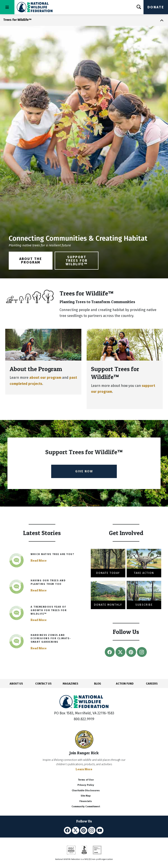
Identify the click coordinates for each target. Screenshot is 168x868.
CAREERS (152, 684)
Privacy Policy (86, 785)
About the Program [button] (31, 261)
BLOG (98, 684)
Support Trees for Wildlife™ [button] (77, 261)
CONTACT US (43, 684)
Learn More (84, 769)
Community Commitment (86, 807)
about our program (45, 378)
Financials (86, 801)
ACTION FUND (125, 684)
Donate (156, 7)
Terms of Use (86, 780)
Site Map (86, 796)
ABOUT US (16, 684)
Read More (39, 560)
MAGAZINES (71, 684)
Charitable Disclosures (86, 791)
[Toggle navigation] (7, 7)
